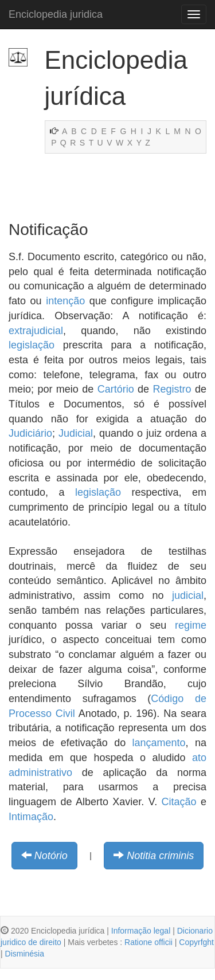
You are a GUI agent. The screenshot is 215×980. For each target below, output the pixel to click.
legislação (32, 345)
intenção (65, 301)
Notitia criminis (160, 856)
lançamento (159, 743)
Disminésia (25, 954)
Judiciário (30, 433)
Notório (51, 856)
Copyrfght (196, 942)
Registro (172, 389)
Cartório (116, 389)
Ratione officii (148, 942)
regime (191, 625)
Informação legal (141, 931)
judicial (188, 595)
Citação (179, 802)
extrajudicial (36, 331)
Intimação (31, 817)
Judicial (76, 433)
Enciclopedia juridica (56, 14)
